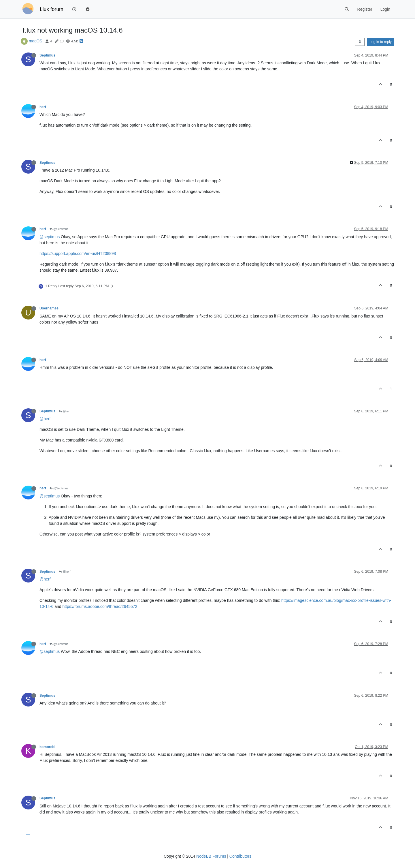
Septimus (47, 55)
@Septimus (59, 229)
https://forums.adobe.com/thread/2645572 (100, 606)
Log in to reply (381, 42)
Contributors (240, 856)
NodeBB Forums (211, 856)
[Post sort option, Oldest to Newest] (360, 42)
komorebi (47, 747)
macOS (36, 41)
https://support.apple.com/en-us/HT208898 (78, 253)
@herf (65, 411)
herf (43, 107)
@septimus (50, 237)
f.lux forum (52, 9)
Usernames (49, 308)
